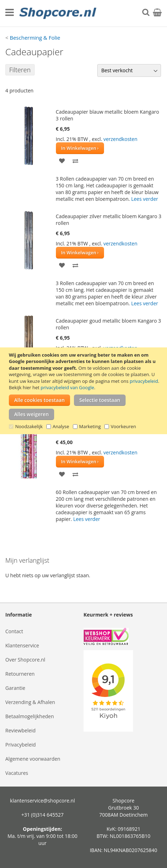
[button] (62, 160)
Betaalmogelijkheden (30, 716)
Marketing (90, 426)
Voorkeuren (123, 426)
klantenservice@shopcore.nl (42, 801)
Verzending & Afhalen (30, 702)
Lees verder (145, 199)
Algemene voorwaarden (33, 759)
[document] (84, 391)
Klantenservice (22, 645)
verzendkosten (120, 139)
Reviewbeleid (21, 730)
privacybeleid (144, 381)
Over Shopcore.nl (25, 660)
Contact (14, 631)
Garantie (15, 688)
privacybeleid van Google (67, 387)
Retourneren (20, 674)
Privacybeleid (21, 745)
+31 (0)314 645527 (42, 815)
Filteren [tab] (20, 70)
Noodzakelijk (29, 426)
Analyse (61, 426)
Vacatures (17, 773)
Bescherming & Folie (35, 38)
